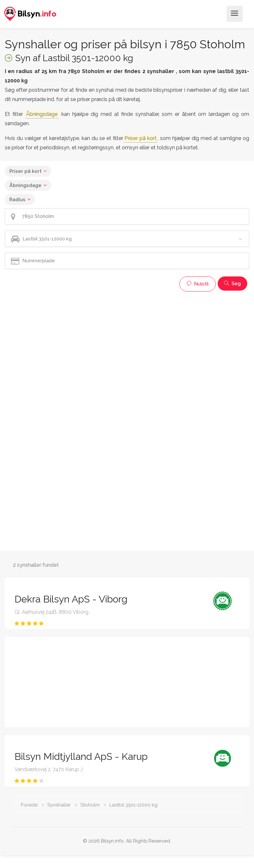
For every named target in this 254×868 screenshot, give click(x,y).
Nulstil (198, 284)
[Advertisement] (123, 340)
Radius (17, 200)
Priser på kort (25, 171)
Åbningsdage (25, 185)
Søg (232, 284)
